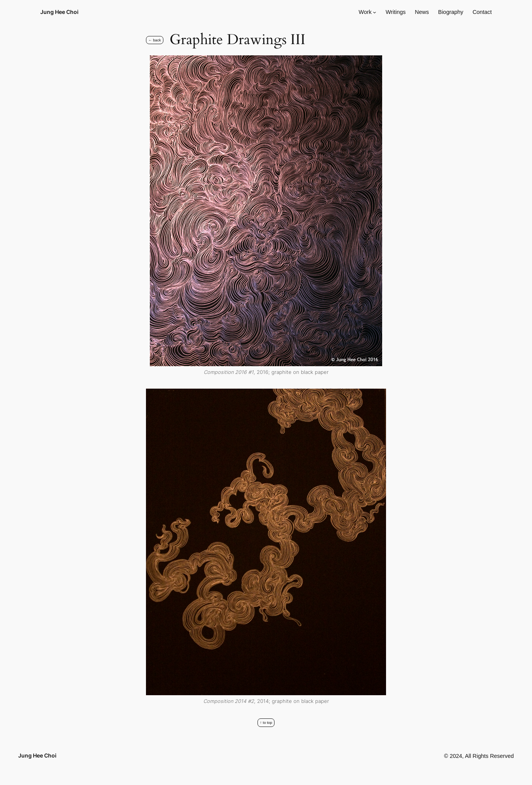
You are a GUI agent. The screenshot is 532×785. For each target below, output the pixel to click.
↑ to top (266, 722)
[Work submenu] (375, 12)
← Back (155, 40)
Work (365, 12)
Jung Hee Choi (59, 12)
